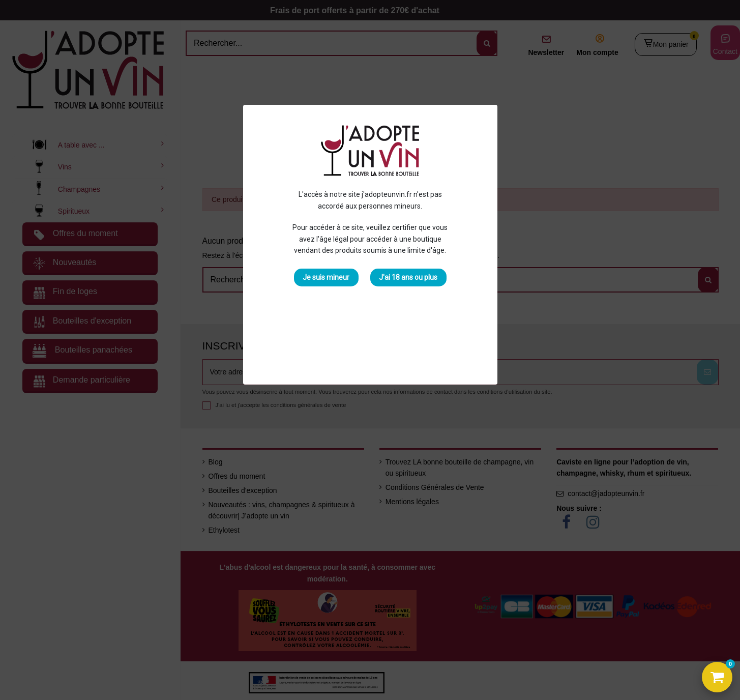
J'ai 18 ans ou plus (408, 277)
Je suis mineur (326, 277)
